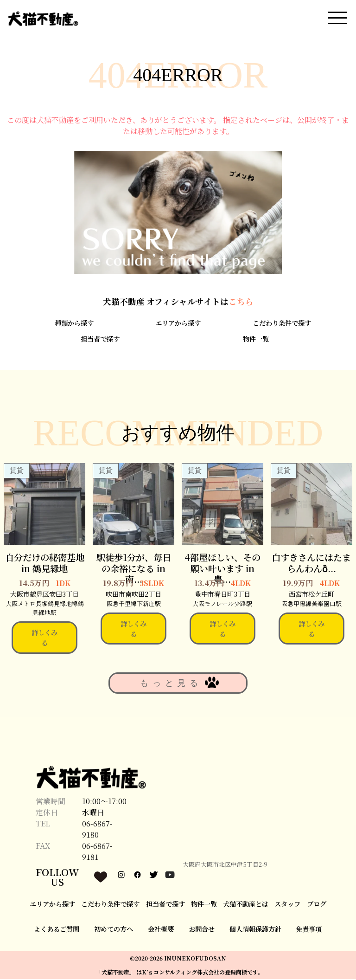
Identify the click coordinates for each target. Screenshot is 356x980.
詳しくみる (44, 639)
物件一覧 (256, 340)
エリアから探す (178, 324)
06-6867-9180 (97, 830)
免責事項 (309, 930)
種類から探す (74, 324)
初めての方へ (114, 930)
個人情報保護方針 (255, 930)
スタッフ (287, 905)
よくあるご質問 (57, 930)
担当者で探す (100, 340)
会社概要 (161, 930)
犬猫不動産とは (246, 905)
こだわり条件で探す (282, 324)
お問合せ (202, 930)
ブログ (317, 905)
